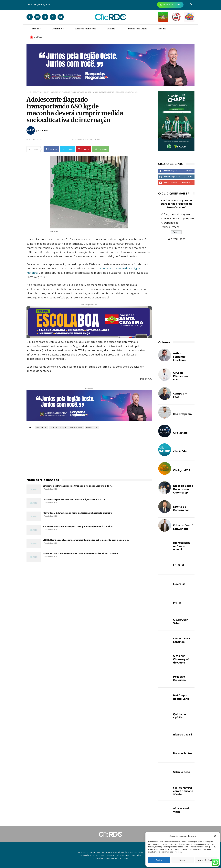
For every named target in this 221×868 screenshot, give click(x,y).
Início (29, 92)
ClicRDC (44, 130)
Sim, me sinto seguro (177, 214)
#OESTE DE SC (42, 427)
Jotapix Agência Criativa (118, 858)
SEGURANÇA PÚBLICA (41, 92)
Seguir (189, 177)
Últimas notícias (92, 427)
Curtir (189, 171)
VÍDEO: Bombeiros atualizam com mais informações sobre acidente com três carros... (86, 540)
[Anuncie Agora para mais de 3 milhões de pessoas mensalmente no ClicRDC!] (170, 5)
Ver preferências (206, 860)
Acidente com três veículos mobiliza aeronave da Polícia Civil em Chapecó (80, 554)
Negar (182, 860)
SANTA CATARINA (76, 427)
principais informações (58, 427)
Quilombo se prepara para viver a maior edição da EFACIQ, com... (75, 499)
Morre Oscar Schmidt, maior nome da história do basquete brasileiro (77, 513)
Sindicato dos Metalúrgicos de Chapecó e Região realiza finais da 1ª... (78, 486)
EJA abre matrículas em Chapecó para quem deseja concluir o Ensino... (78, 526)
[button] (215, 836)
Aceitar (159, 860)
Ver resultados (176, 239)
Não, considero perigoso (179, 218)
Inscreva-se (187, 183)
